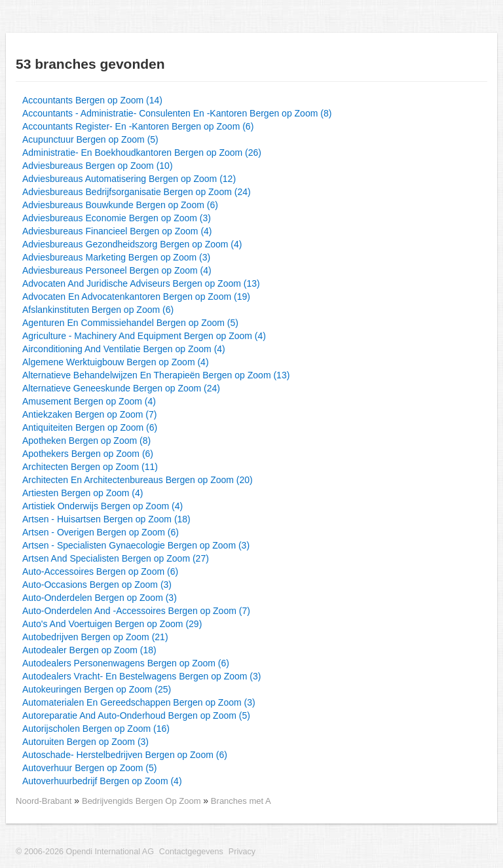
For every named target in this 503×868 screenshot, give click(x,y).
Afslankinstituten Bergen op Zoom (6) (98, 310)
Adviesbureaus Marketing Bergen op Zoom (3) (116, 257)
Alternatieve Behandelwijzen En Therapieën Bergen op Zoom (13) (156, 375)
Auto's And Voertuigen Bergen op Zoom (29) (112, 624)
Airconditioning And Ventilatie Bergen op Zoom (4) (124, 349)
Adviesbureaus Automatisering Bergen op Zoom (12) (129, 179)
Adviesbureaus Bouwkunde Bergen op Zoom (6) (120, 205)
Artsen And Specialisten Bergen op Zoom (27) (116, 558)
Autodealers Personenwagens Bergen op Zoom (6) (126, 663)
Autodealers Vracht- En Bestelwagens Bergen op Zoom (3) (141, 676)
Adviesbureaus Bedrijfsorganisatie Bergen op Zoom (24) (137, 192)
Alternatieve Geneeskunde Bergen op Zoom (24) (121, 388)
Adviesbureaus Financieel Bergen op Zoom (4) (117, 231)
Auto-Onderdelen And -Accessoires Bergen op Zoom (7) (136, 611)
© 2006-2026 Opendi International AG (85, 852)
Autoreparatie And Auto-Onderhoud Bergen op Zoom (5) (136, 715)
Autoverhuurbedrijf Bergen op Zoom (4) (102, 781)
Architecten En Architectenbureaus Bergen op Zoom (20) (138, 480)
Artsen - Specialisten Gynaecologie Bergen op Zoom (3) (136, 545)
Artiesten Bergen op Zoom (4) (83, 493)
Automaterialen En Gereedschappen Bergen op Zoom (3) (139, 702)
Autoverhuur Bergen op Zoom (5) (89, 768)
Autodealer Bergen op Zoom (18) (89, 650)
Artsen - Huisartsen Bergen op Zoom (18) (106, 519)
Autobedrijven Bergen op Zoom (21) (95, 637)
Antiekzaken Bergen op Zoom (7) (89, 414)
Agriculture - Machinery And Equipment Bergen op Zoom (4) (144, 336)
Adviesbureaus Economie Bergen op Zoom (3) (117, 218)
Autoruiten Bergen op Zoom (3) (85, 742)
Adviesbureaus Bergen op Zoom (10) (98, 166)
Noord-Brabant (44, 801)
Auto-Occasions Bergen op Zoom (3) (97, 585)
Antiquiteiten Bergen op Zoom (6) (90, 427)
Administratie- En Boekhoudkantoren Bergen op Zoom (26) (142, 153)
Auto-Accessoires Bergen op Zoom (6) (100, 571)
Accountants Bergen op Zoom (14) (92, 100)
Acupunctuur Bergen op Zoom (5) (90, 139)
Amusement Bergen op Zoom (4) (89, 401)
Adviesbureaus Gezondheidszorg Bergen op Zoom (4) (132, 244)
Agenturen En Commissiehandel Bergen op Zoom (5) (130, 323)
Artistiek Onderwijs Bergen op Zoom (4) (102, 506)
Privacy (242, 852)
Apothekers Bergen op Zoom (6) (88, 454)
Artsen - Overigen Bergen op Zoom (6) (101, 532)
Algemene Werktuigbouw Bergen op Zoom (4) (116, 362)
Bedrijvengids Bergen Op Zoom (142, 801)
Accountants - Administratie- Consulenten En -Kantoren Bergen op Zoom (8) (177, 113)
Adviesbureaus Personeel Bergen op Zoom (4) (117, 270)
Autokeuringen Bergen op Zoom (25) (97, 689)
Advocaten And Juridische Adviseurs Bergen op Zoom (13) (141, 283)
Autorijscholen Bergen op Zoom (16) (96, 729)
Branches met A (241, 801)
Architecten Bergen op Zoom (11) (90, 467)
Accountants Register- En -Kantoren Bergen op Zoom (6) (138, 126)
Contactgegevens (191, 852)
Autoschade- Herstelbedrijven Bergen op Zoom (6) (125, 755)
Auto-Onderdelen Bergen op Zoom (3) (100, 598)
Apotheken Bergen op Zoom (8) (86, 441)
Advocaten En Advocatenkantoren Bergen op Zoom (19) (136, 297)
